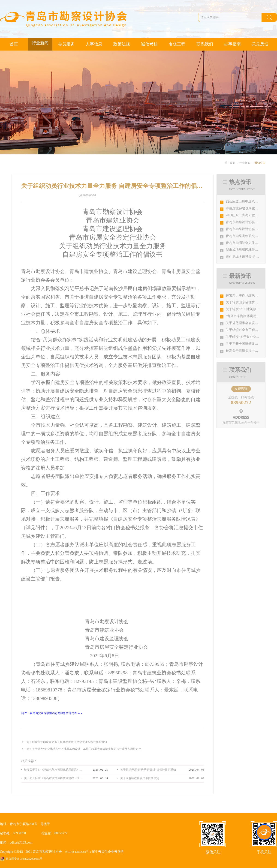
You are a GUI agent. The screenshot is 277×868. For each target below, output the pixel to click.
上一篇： (64, 742)
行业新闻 (245, 163)
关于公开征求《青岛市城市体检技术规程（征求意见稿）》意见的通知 (53, 778)
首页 (14, 44)
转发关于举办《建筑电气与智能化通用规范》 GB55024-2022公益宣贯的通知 (53, 770)
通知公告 (260, 163)
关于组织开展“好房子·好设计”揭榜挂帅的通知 (148, 770)
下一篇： (81, 749)
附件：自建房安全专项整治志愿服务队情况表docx (52, 713)
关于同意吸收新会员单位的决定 (140, 778)
